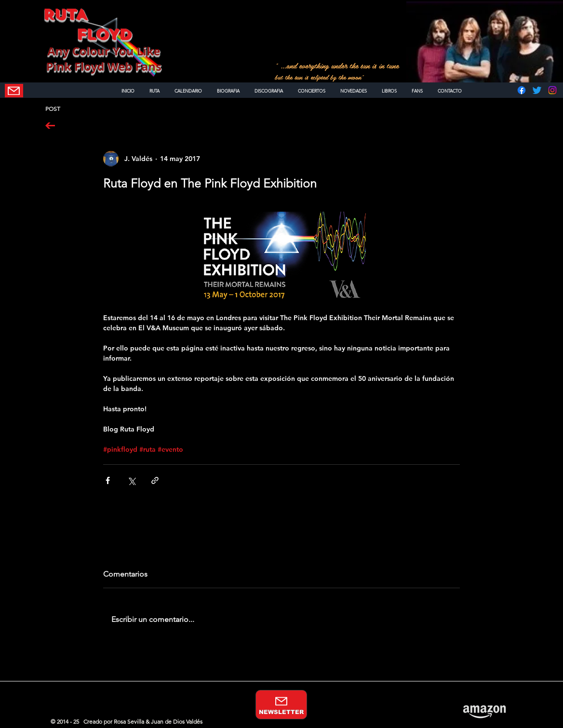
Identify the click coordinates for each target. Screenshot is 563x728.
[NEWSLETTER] (14, 91)
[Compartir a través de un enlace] (155, 480)
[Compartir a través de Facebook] (108, 480)
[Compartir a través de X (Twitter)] (131, 480)
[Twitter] (537, 90)
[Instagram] (552, 90)
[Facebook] (522, 90)
